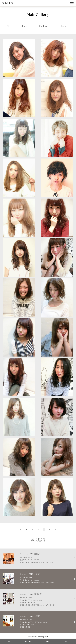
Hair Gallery (29, 641)
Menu (9, 641)
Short (24, 26)
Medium (44, 26)
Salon (48, 641)
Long (64, 26)
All (8, 26)
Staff (67, 641)
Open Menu (72, 3)
